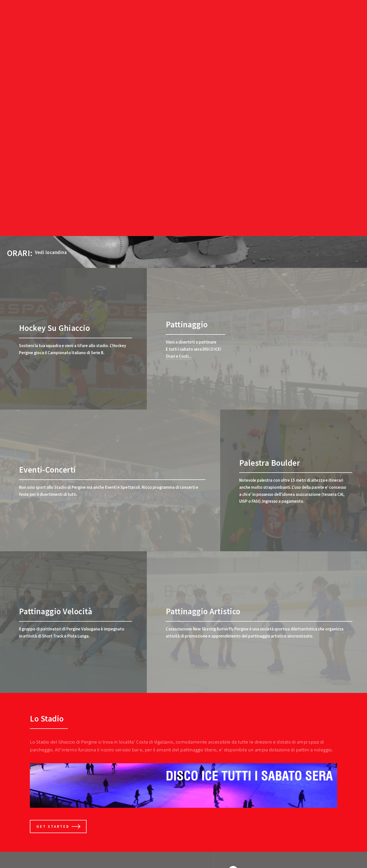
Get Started (53, 826)
